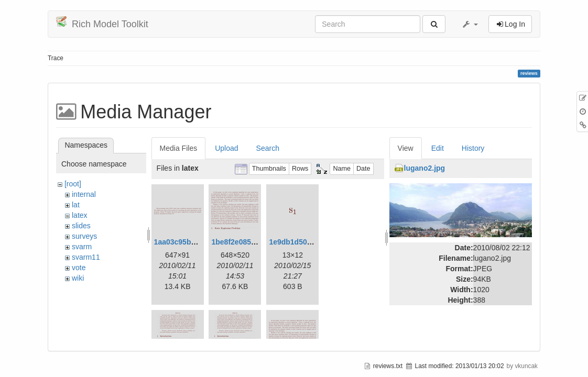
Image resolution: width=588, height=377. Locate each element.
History (473, 148)
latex (80, 215)
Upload (226, 148)
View (406, 148)
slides (81, 226)
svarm (82, 247)
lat (76, 205)
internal (84, 194)
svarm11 (86, 257)
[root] (73, 184)
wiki (78, 278)
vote (79, 268)
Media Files (179, 148)
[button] (470, 24)
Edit (438, 148)
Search (268, 148)
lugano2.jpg (425, 168)
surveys (84, 236)
